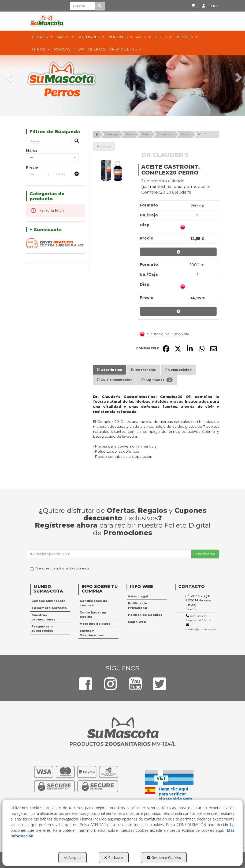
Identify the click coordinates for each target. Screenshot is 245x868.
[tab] (110, 370)
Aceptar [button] (73, 858)
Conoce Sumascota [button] (48, 601)
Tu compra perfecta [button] (49, 608)
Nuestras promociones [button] (43, 617)
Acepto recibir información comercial (60, 569)
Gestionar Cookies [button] (164, 858)
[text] (82, 6)
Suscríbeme (205, 554)
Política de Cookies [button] (145, 615)
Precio (32, 167)
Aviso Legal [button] (138, 596)
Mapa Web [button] (137, 622)
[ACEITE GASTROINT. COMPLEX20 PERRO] (111, 169)
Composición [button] (178, 370)
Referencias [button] (144, 370)
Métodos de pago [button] (95, 624)
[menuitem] (192, 6)
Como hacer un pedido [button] (93, 615)
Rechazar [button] (114, 858)
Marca (32, 150)
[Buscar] (100, 6)
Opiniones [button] (157, 380)
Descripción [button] (110, 370)
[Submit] (75, 174)
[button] (193, 6)
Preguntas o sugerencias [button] (42, 629)
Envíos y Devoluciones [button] (92, 633)
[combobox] (52, 158)
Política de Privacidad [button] (138, 605)
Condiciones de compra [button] (93, 603)
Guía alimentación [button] (115, 380)
